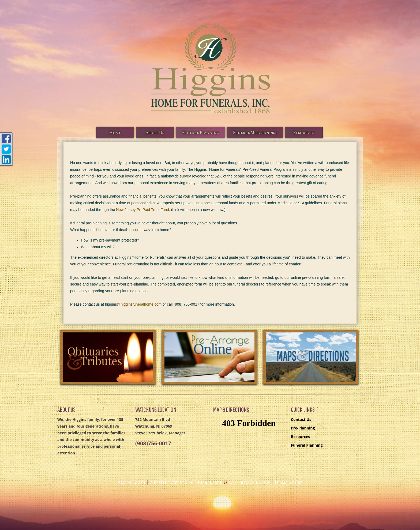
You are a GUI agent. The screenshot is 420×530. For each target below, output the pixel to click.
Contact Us (301, 419)
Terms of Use (288, 482)
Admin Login (132, 482)
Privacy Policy (254, 482)
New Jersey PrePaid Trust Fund (142, 210)
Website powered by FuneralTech (186, 482)
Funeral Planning (307, 445)
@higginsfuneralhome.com (139, 304)
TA (231, 482)
